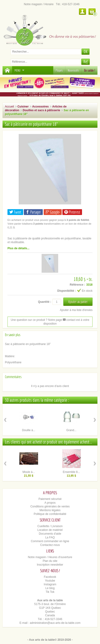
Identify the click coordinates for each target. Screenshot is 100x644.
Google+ (53, 212)
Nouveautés (73, 70)
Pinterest (72, 212)
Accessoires (41, 107)
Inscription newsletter (50, 565)
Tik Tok (50, 592)
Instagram (50, 584)
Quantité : (45, 302)
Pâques (59, 70)
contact (69, 320)
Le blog (50, 588)
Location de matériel (50, 530)
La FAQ (50, 537)
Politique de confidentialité (50, 514)
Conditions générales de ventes (50, 506)
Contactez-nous (50, 545)
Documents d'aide (50, 534)
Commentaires (13, 377)
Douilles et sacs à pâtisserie (41, 110)
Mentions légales (50, 510)
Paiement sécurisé (50, 499)
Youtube (50, 581)
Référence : (77, 285)
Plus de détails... (18, 248)
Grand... (71, 430)
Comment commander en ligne (50, 541)
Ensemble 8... (71, 472)
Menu (20, 70)
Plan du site (50, 561)
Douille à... (29, 430)
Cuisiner (23, 107)
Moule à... (29, 472)
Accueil (9, 107)
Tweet (15, 212)
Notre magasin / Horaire (39, 4)
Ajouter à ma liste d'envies (76, 310)
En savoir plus (13, 335)
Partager (33, 212)
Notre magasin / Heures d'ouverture (50, 557)
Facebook (50, 577)
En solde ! (90, 70)
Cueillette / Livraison (50, 526)
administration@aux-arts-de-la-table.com (55, 623)
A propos (50, 503)
